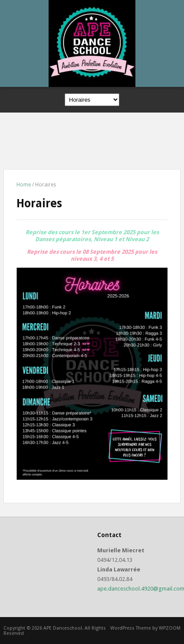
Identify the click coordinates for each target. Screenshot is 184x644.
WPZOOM (170, 628)
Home (24, 185)
